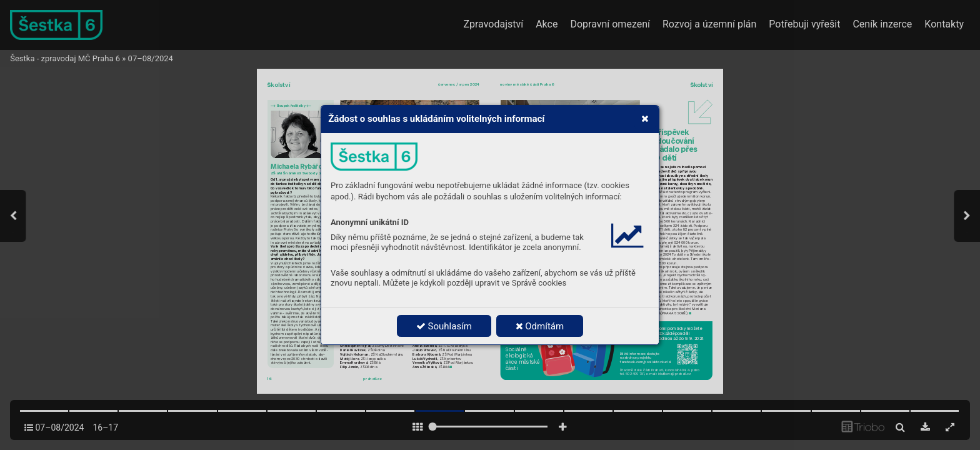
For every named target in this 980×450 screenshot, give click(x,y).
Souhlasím (444, 326)
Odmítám (540, 326)
